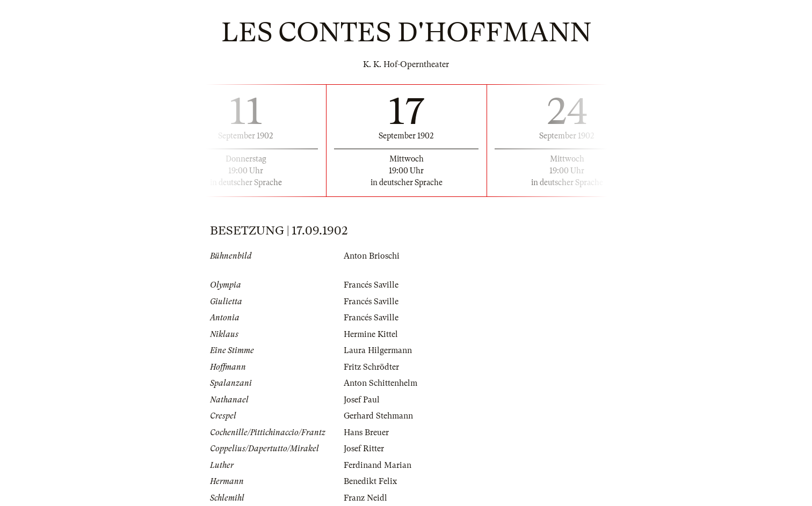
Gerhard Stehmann (378, 416)
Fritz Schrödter (371, 367)
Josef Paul (362, 400)
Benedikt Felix (370, 481)
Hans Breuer (366, 432)
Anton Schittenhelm (380, 383)
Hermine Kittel (371, 334)
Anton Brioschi (372, 256)
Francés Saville (371, 285)
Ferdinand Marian (378, 465)
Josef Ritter (364, 449)
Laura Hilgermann (378, 350)
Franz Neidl (365, 498)
